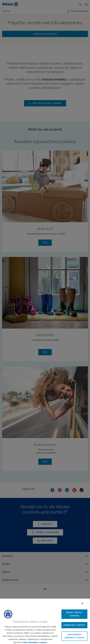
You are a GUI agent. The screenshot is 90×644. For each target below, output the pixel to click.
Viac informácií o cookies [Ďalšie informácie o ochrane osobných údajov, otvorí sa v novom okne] (35, 642)
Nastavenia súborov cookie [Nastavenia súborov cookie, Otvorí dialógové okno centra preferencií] (74, 636)
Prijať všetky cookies (74, 614)
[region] (45, 621)
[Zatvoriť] (82, 603)
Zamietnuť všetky (74, 625)
